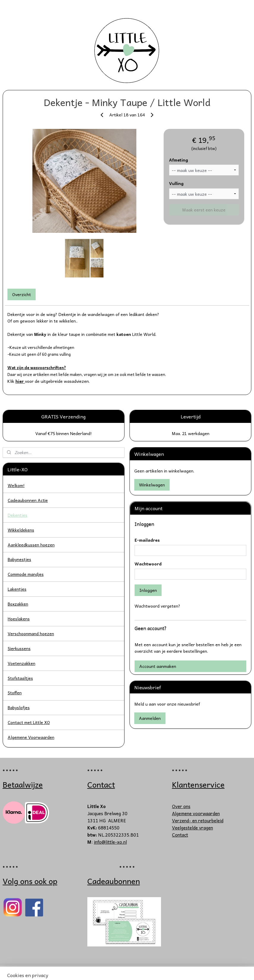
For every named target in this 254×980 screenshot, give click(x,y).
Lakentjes (17, 589)
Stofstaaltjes (20, 678)
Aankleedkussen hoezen (31, 545)
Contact (180, 835)
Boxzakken (18, 604)
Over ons (181, 806)
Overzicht (22, 294)
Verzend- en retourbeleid (198, 821)
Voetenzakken (22, 663)
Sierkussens (19, 648)
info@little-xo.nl (110, 842)
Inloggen (148, 590)
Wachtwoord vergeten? (157, 606)
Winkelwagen (152, 485)
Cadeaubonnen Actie (28, 500)
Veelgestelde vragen (193, 828)
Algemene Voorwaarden (31, 737)
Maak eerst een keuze (204, 210)
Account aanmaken (158, 666)
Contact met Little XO (29, 722)
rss (113, 969)
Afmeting (179, 160)
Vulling (176, 183)
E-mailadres (147, 540)
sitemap (101, 969)
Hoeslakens (19, 619)
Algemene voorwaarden (196, 813)
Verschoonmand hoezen (31, 633)
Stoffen (15, 693)
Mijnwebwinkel (187, 969)
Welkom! (16, 485)
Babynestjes (19, 559)
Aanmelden (150, 718)
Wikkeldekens (21, 530)
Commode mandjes (26, 574)
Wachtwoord (148, 564)
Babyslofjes (19, 707)
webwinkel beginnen (135, 969)
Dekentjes (18, 515)
